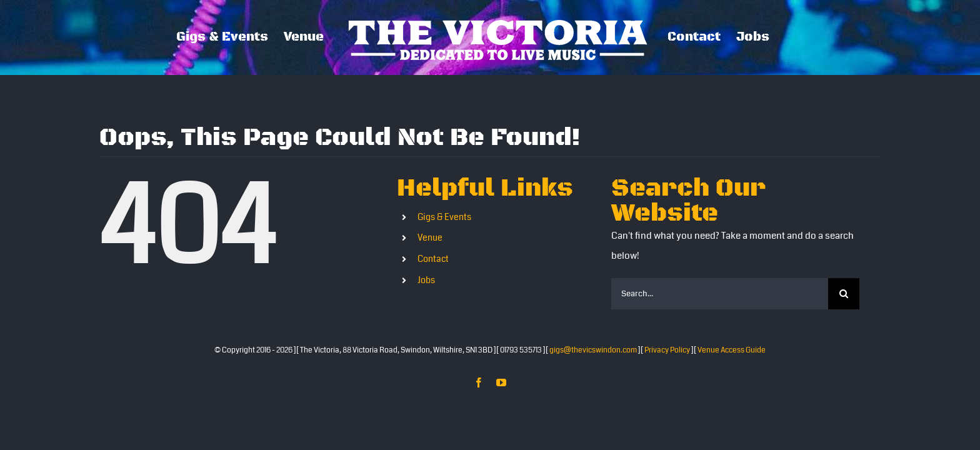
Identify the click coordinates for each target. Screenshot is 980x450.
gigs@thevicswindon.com (593, 350)
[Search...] (720, 294)
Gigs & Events (444, 217)
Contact (433, 259)
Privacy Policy (667, 350)
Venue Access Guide (732, 350)
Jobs (426, 280)
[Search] (844, 294)
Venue (430, 237)
